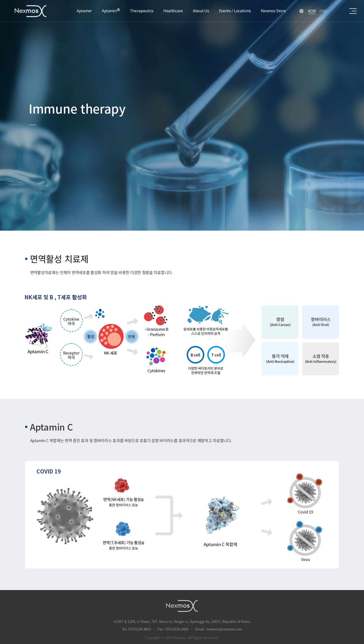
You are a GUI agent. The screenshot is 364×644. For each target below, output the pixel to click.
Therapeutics (142, 11)
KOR (312, 11)
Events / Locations (235, 11)
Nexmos (31, 11)
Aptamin (111, 10)
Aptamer (84, 11)
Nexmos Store (273, 11)
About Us (201, 11)
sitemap (353, 11)
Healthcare (173, 11)
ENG (323, 11)
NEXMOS (182, 606)
